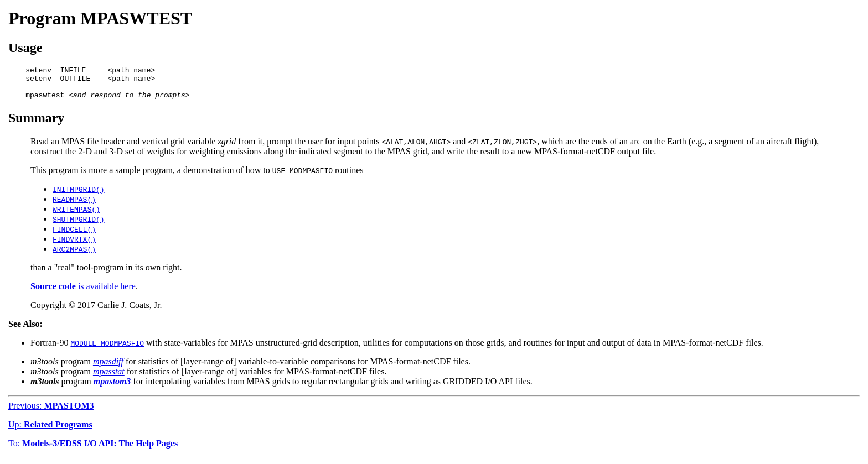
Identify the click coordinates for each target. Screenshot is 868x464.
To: (93, 450)
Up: (50, 431)
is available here (83, 293)
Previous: (51, 412)
